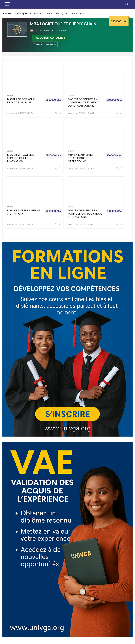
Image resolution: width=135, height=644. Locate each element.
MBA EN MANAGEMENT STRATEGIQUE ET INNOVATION (100, 107)
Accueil (7, 14)
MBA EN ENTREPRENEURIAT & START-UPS (58, 160)
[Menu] (7, 4)
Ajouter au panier (50, 38)
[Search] (127, 4)
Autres (38, 14)
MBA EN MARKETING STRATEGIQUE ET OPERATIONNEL (15, 163)
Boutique (22, 14)
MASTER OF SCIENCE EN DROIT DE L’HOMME (15, 104)
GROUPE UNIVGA (40, 30)
